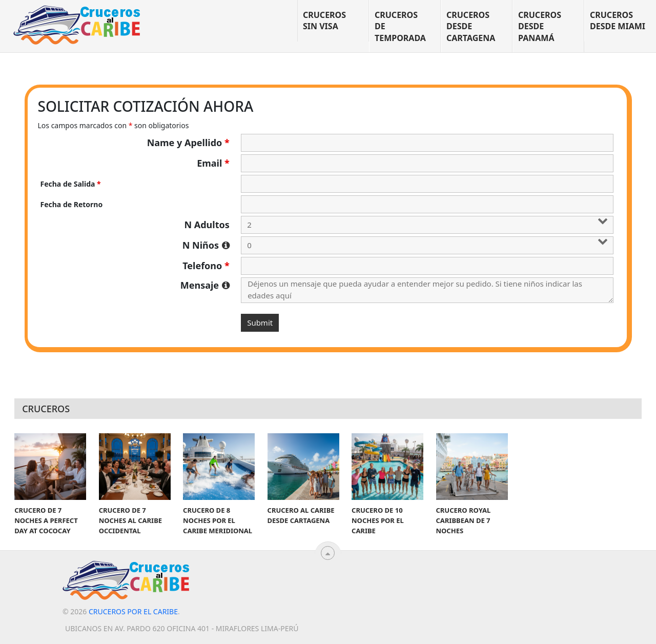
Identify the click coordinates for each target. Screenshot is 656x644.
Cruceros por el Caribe (133, 611)
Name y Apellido (188, 143)
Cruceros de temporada (400, 26)
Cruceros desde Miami (618, 21)
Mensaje (205, 285)
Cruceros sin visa (324, 21)
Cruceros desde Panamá (540, 26)
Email (213, 163)
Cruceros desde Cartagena (471, 26)
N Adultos (207, 225)
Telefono (206, 266)
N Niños (206, 245)
